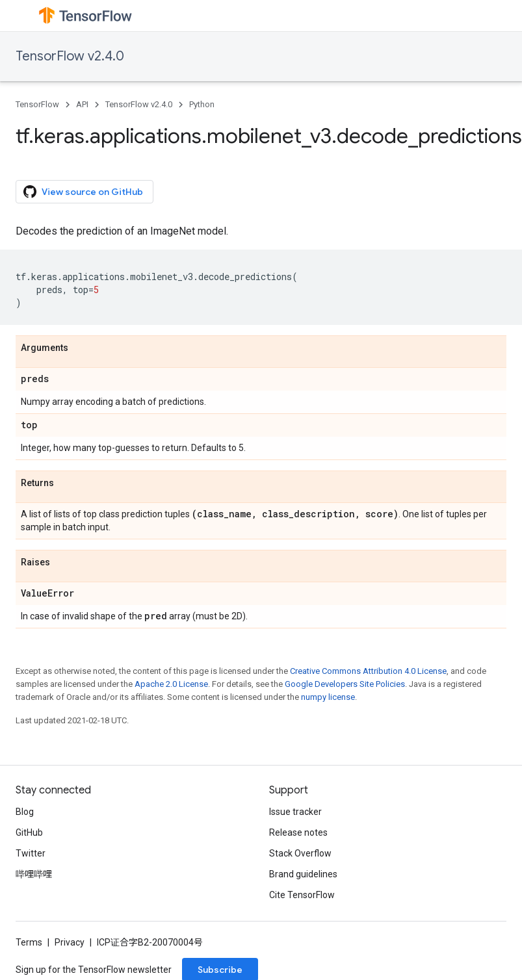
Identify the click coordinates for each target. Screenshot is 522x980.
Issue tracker (295, 812)
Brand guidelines (303, 874)
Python (202, 104)
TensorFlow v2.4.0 (70, 56)
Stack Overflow (300, 853)
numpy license (328, 697)
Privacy (70, 942)
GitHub (29, 832)
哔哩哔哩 (34, 874)
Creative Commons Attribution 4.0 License (368, 671)
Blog (25, 812)
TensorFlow (37, 104)
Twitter (31, 853)
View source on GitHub (83, 192)
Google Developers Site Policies (345, 684)
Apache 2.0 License (171, 684)
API (82, 104)
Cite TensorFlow (302, 895)
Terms (29, 942)
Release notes (298, 832)
